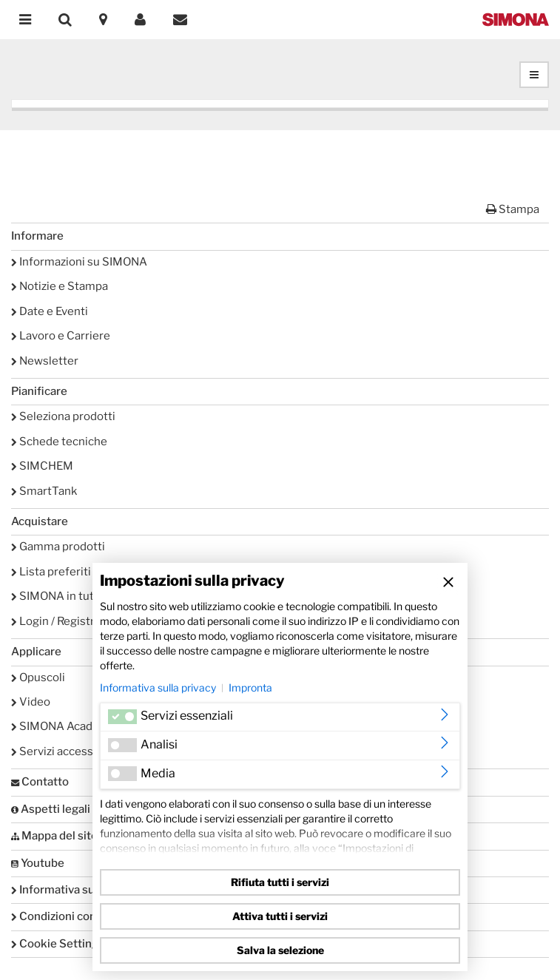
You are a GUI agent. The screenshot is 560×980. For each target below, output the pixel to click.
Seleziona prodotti (63, 416)
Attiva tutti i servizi (280, 916)
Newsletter (45, 361)
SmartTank (44, 491)
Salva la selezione (280, 950)
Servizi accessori (59, 751)
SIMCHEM (42, 466)
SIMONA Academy (63, 726)
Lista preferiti (51, 572)
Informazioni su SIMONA (79, 262)
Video (31, 702)
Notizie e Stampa (60, 286)
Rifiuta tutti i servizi (280, 882)
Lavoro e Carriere (61, 336)
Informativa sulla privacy (158, 687)
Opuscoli (38, 677)
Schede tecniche (59, 442)
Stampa (513, 209)
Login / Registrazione (70, 621)
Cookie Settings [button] (58, 944)
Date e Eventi (50, 311)
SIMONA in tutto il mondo (82, 596)
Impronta (250, 687)
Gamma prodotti (58, 547)
